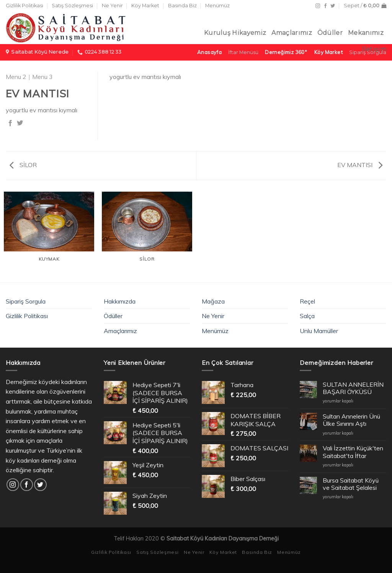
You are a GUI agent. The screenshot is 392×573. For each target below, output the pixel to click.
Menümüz (217, 6)
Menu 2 (16, 77)
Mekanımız (366, 33)
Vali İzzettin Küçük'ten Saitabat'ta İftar (353, 452)
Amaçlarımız (292, 33)
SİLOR (23, 165)
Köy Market (145, 6)
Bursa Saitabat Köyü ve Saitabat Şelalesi (351, 484)
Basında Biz (182, 6)
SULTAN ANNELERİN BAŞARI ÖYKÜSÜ (353, 388)
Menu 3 (42, 77)
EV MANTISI (360, 165)
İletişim (374, 49)
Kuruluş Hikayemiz (235, 33)
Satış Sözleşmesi (72, 6)
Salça (307, 316)
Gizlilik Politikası (24, 6)
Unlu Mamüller (319, 331)
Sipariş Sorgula (26, 301)
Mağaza (213, 301)
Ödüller (330, 33)
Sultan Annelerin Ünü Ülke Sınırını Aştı (351, 420)
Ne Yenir (112, 6)
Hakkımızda (120, 301)
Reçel (307, 301)
